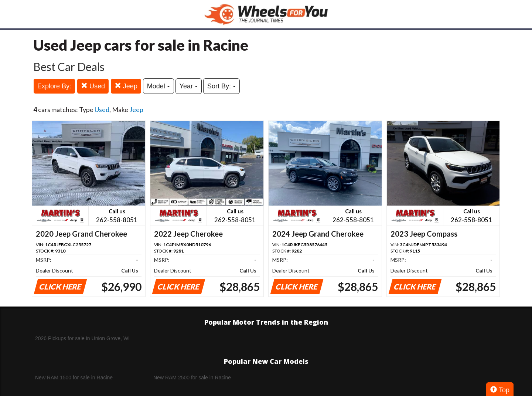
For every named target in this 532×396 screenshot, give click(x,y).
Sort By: (221, 86)
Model (158, 86)
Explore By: (54, 86)
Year (189, 86)
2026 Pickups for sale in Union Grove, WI (82, 338)
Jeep (126, 86)
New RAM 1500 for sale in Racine (74, 378)
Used (93, 86)
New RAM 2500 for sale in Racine (192, 378)
